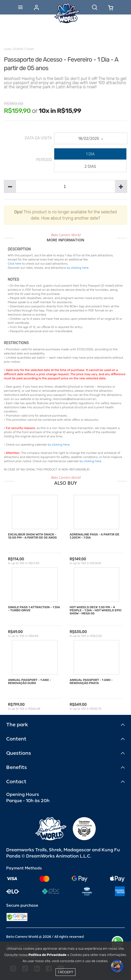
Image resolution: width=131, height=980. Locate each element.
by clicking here (78, 268)
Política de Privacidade (47, 955)
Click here (15, 264)
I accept (65, 972)
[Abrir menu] (20, 7)
